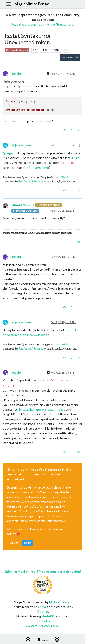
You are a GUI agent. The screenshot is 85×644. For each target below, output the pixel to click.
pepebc (16, 74)
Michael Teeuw (60, 602)
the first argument (36, 168)
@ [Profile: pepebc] (9, 153)
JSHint (76, 158)
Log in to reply (70, 57)
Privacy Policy (50, 626)
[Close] (77, 470)
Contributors (43, 621)
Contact (32, 626)
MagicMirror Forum (32, 4)
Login (28, 543)
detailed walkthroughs (31, 181)
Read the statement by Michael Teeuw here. (43, 24)
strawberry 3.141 (23, 205)
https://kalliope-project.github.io (42, 409)
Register (14, 543)
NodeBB (48, 616)
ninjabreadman (21, 145)
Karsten (42, 611)
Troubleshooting (17, 50)
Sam (43, 607)
